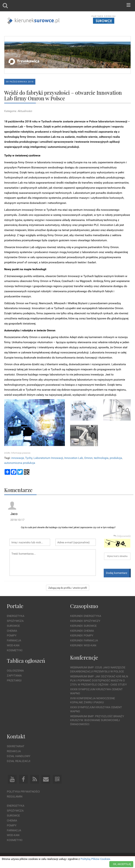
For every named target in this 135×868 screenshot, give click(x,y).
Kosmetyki (15, 650)
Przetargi (14, 680)
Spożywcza (15, 621)
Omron (88, 458)
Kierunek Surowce (83, 626)
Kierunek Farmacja (84, 640)
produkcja (116, 458)
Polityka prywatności (23, 792)
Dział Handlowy (19, 756)
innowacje (18, 458)
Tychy (29, 458)
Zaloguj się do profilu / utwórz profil (68, 588)
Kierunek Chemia (82, 631)
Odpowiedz (122, 536)
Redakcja (14, 751)
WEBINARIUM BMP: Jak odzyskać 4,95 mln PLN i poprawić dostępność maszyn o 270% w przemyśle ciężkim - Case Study (99, 680)
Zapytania (14, 676)
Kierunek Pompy (82, 635)
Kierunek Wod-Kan (83, 645)
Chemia (12, 631)
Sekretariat (16, 746)
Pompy (12, 635)
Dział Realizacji (19, 761)
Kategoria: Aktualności (18, 111)
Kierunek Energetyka (86, 616)
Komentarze (18, 490)
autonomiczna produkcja (20, 463)
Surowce (13, 626)
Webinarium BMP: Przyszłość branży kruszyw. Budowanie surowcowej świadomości (97, 720)
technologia (101, 458)
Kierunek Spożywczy (85, 621)
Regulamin (15, 796)
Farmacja (14, 640)
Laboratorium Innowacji (48, 458)
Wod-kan (13, 645)
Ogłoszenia (15, 671)
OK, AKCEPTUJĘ (122, 864)
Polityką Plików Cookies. (96, 859)
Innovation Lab (74, 458)
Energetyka (16, 616)
